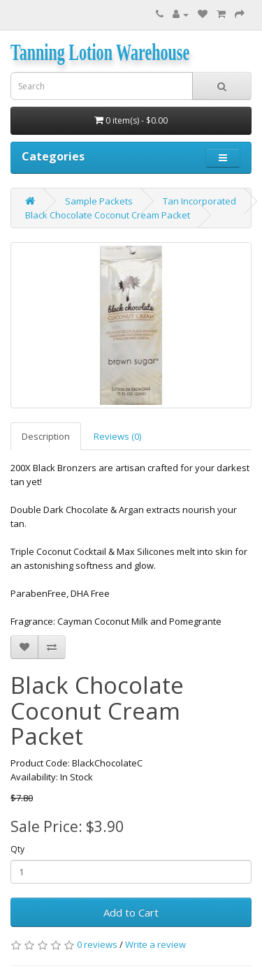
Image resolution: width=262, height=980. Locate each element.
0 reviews (97, 944)
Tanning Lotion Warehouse (100, 52)
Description (46, 436)
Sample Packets (99, 201)
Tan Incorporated (199, 201)
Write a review (155, 944)
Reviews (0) (117, 436)
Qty (17, 849)
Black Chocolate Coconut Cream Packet (108, 215)
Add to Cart (131, 912)
